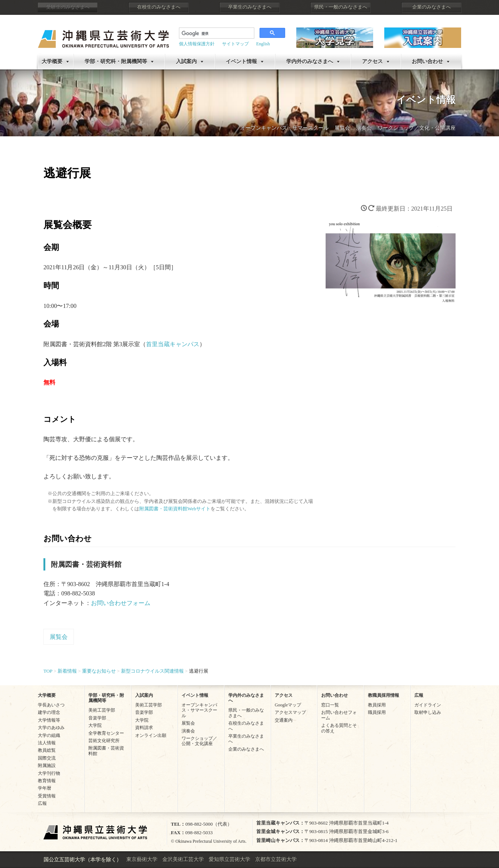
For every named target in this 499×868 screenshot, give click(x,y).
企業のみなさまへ (431, 7)
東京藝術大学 (142, 859)
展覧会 (342, 128)
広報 (42, 803)
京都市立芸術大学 (276, 859)
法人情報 (47, 743)
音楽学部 (97, 718)
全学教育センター (106, 733)
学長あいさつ (51, 705)
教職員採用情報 (384, 695)
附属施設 (47, 765)
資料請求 (144, 728)
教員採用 (377, 705)
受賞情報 (47, 796)
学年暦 (45, 788)
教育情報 (47, 781)
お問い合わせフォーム (121, 603)
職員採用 (377, 712)
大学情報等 (49, 720)
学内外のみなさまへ (310, 61)
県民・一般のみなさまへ (341, 7)
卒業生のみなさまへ (250, 7)
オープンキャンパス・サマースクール (284, 128)
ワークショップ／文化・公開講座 (417, 128)
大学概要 (52, 61)
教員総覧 (47, 750)
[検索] (216, 34)
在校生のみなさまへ (159, 7)
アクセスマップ (290, 712)
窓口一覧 (330, 705)
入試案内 (186, 61)
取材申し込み (428, 712)
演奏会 (364, 128)
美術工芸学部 (102, 710)
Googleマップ (288, 705)
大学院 (95, 725)
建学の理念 (49, 712)
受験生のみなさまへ (68, 7)
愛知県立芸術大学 (229, 859)
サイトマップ (235, 44)
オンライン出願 (151, 735)
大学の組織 (49, 735)
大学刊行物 (49, 773)
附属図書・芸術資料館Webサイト (175, 509)
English (263, 44)
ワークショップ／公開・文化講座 (199, 741)
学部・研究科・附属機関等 (116, 61)
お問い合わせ (427, 61)
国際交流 (47, 758)
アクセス (372, 61)
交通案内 (284, 720)
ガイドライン (428, 705)
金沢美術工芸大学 (183, 859)
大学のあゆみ (51, 728)
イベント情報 (241, 61)
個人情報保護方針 (197, 44)
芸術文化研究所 (104, 741)
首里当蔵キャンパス (173, 344)
